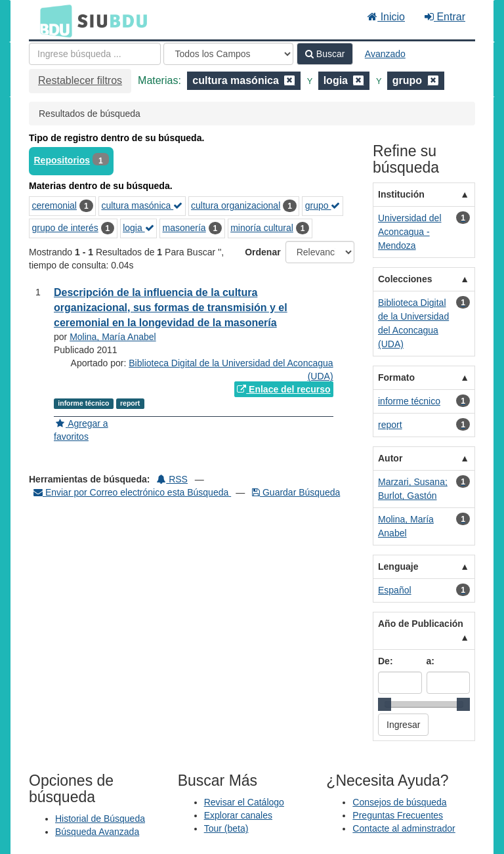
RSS (172, 479)
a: (430, 661)
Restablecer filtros (80, 80)
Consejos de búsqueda (399, 802)
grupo (323, 205)
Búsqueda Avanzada (97, 832)
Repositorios (62, 160)
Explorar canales (238, 815)
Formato (396, 377)
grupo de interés (65, 228)
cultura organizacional (236, 205)
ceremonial (54, 205)
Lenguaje (398, 566)
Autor (390, 458)
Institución (401, 194)
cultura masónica (142, 205)
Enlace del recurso (283, 389)
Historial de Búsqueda (100, 819)
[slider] (385, 704)
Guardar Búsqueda (296, 492)
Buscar (325, 54)
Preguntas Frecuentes (398, 815)
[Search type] (228, 54)
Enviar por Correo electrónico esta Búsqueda (132, 492)
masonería (184, 228)
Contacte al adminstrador (404, 828)
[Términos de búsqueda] (95, 54)
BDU (52, 20)
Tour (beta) (226, 828)
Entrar (445, 17)
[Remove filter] (289, 80)
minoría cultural (262, 228)
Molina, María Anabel (113, 337)
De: (386, 661)
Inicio (386, 17)
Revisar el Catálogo (244, 802)
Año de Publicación (421, 624)
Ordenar (262, 252)
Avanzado (385, 54)
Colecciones (405, 279)
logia (138, 228)
